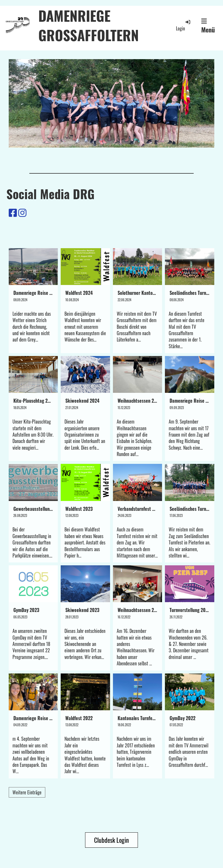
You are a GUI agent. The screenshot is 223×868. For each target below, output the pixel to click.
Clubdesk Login (111, 840)
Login (184, 25)
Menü (208, 26)
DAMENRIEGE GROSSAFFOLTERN (89, 25)
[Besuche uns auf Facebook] (13, 212)
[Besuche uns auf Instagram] (22, 212)
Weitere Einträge (27, 792)
